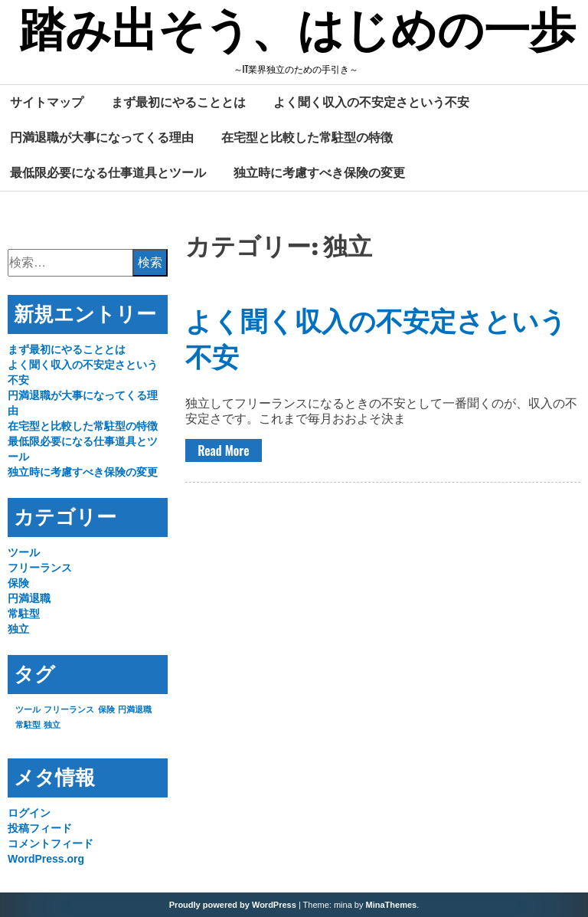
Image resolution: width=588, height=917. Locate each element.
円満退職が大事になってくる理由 (102, 137)
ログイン (29, 813)
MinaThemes (392, 905)
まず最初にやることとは (178, 102)
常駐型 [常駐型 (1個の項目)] (28, 725)
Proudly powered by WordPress (233, 905)
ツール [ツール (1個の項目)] (28, 709)
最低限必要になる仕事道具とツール (108, 172)
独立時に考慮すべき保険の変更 (319, 172)
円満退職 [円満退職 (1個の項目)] (135, 709)
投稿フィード (40, 828)
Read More (223, 450)
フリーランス (40, 568)
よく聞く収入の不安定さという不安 (371, 102)
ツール (24, 552)
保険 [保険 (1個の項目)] (106, 709)
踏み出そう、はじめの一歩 (297, 33)
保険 (18, 583)
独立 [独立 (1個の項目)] (52, 725)
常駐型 (24, 614)
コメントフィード (51, 843)
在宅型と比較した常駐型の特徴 (307, 137)
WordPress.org (46, 859)
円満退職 (29, 598)
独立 (18, 629)
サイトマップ (47, 102)
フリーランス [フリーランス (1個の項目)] (69, 709)
